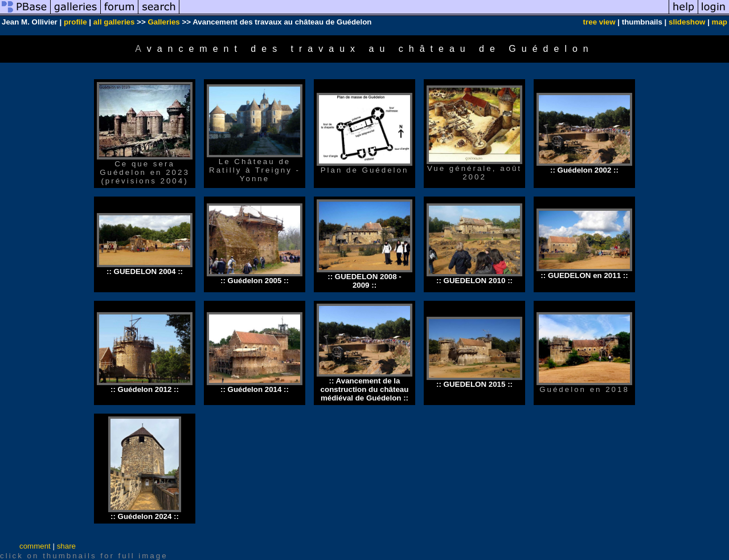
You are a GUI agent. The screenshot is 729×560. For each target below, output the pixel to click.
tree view (599, 22)
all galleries (114, 22)
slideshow (687, 22)
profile (75, 22)
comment (35, 546)
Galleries (163, 22)
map (720, 22)
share (66, 546)
